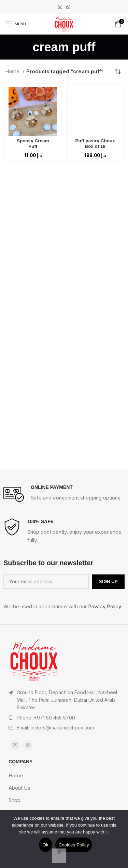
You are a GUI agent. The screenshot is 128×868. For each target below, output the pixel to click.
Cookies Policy (74, 845)
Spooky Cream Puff (33, 144)
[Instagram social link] (60, 7)
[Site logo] (64, 23)
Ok (46, 845)
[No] (59, 856)
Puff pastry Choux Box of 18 (95, 144)
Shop (15, 800)
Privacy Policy (105, 606)
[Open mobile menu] (16, 24)
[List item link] (64, 718)
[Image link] (34, 659)
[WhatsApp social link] (68, 7)
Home (13, 71)
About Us (19, 788)
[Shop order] (118, 72)
